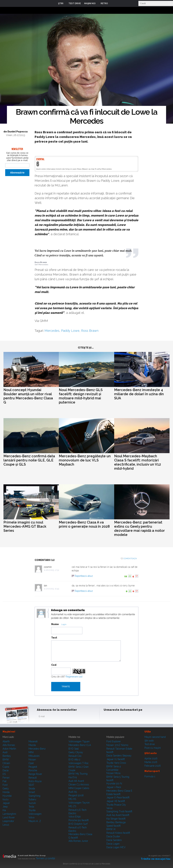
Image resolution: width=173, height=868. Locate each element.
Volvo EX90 (75, 817)
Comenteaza (130, 559)
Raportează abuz (84, 576)
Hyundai (7, 796)
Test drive (150, 744)
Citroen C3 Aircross (79, 785)
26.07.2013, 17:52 (53, 570)
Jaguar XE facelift (116, 801)
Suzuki (32, 803)
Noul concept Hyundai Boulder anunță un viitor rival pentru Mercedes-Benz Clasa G (28, 396)
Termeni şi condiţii (45, 858)
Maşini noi (9, 732)
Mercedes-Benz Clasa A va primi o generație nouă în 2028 (84, 524)
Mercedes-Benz (37, 749)
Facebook (107, 717)
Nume (55, 624)
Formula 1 (150, 776)
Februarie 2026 (153, 766)
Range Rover (35, 774)
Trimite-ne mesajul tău (156, 859)
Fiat (4, 781)
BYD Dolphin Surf (78, 824)
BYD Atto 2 (74, 760)
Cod (54, 665)
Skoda (32, 789)
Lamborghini (9, 814)
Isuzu (6, 799)
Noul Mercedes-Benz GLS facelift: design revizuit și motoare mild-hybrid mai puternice (81, 396)
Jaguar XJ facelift (116, 759)
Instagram (116, 717)
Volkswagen (35, 814)
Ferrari (6, 778)
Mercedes (52, 331)
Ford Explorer (114, 741)
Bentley (7, 756)
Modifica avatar (41, 613)
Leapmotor (8, 821)
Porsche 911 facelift (79, 820)
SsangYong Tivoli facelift (119, 811)
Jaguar (6, 803)
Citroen (6, 763)
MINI (31, 752)
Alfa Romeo (9, 745)
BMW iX (111, 829)
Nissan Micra (113, 773)
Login (113, 3)
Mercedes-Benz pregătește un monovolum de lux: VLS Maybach (85, 460)
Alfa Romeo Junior (78, 841)
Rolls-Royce (35, 781)
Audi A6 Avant (76, 781)
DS (4, 774)
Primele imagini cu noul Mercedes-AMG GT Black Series (25, 526)
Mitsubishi (34, 756)
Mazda (32, 745)
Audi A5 (73, 792)
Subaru (32, 799)
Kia (4, 810)
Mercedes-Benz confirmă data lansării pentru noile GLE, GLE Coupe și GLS (29, 460)
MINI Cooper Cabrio (79, 788)
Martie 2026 (151, 762)
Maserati (33, 741)
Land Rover (9, 817)
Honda (6, 792)
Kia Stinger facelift (116, 819)
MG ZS (72, 806)
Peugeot (33, 767)
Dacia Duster (113, 836)
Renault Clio (75, 756)
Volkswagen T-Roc (79, 763)
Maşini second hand (155, 737)
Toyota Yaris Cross (116, 763)
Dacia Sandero (114, 840)
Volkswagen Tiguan (79, 741)
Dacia (6, 770)
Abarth (6, 741)
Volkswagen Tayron (79, 803)
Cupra (6, 767)
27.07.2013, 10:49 (53, 589)
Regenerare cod (74, 677)
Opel (31, 763)
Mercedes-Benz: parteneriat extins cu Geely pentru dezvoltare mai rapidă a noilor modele (140, 528)
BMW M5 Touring (78, 774)
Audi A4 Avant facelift (118, 815)
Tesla (31, 807)
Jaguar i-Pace (114, 787)
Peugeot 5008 (76, 795)
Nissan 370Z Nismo (117, 745)
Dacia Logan (113, 844)
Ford (5, 785)
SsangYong (34, 796)
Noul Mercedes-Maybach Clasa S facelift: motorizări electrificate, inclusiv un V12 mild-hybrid (138, 462)
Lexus (6, 825)
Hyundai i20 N (114, 784)
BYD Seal (74, 749)
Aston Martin (9, 749)
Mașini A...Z (35, 821)
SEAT (31, 785)
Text (54, 638)
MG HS (72, 799)
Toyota (32, 810)
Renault (33, 778)
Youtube (124, 717)
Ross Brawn (90, 331)
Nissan (32, 760)
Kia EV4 (73, 777)
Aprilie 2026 (151, 759)
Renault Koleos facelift (118, 833)
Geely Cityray (76, 752)
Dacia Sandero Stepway (119, 756)
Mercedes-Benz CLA (80, 745)
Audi (5, 752)
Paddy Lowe (70, 331)
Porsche (33, 770)
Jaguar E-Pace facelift (118, 797)
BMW (6, 760)
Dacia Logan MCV (116, 847)
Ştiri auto (149, 741)
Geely (6, 789)
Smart (32, 792)
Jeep (5, 807)
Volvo (31, 817)
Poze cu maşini (153, 748)
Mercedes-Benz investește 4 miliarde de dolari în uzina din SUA (139, 394)
